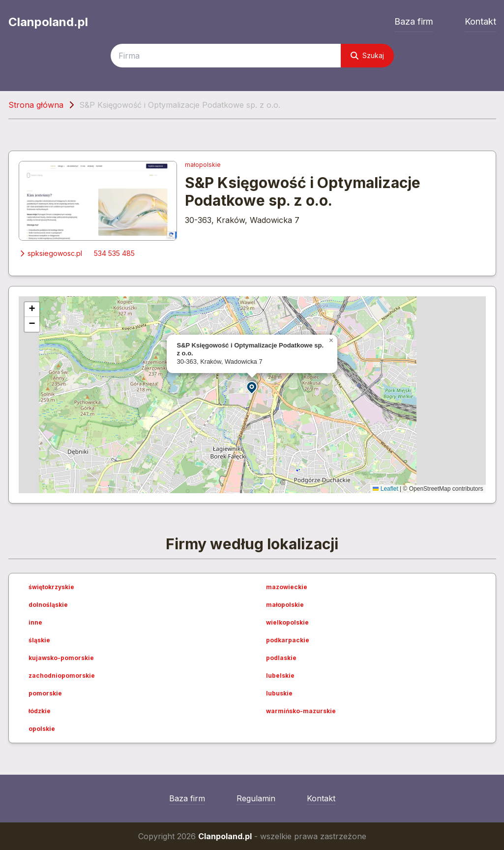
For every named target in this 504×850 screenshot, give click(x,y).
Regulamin (256, 798)
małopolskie (203, 165)
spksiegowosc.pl (50, 253)
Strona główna (36, 105)
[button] (252, 387)
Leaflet (385, 489)
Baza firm (414, 21)
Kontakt (480, 21)
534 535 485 (114, 253)
